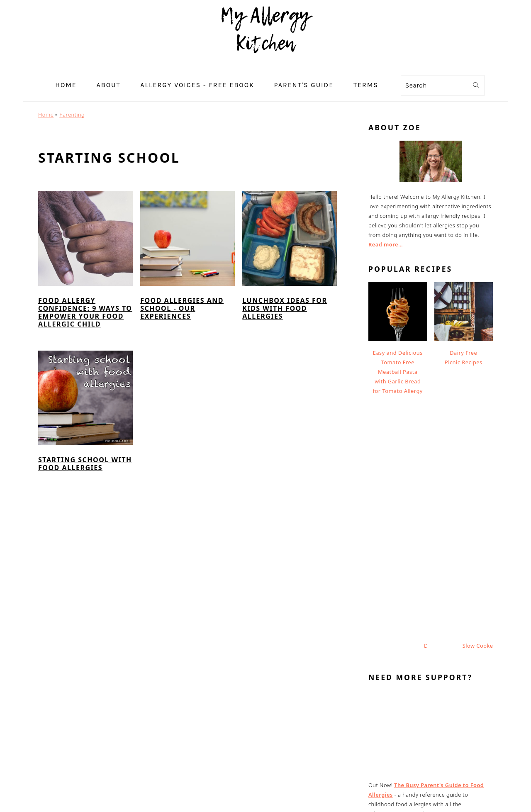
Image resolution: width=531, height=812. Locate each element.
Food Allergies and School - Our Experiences (182, 308)
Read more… (386, 244)
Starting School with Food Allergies (85, 464)
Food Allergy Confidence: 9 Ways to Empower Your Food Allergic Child (85, 312)
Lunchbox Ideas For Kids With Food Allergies (285, 308)
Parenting (72, 115)
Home (46, 115)
